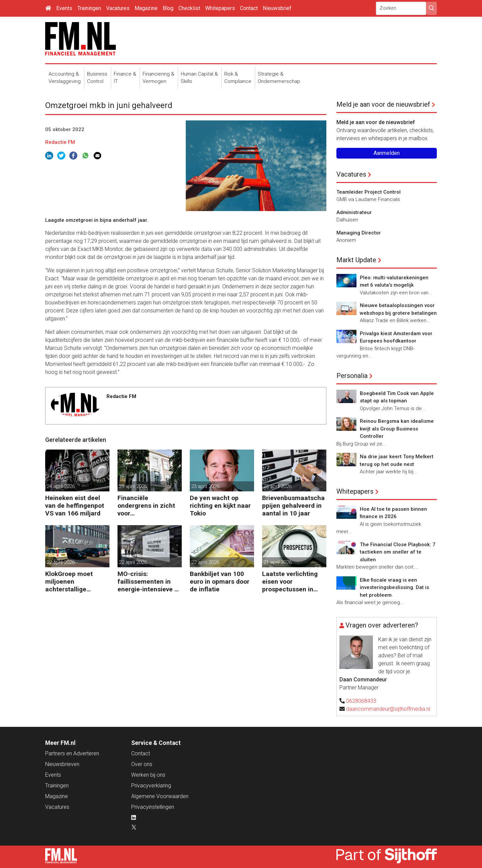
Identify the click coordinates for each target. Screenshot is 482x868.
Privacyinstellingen (153, 807)
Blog (168, 8)
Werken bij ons (148, 775)
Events (64, 8)
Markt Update (356, 260)
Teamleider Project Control (369, 192)
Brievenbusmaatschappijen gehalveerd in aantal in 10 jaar (293, 506)
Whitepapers (220, 8)
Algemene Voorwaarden (160, 796)
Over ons (142, 764)
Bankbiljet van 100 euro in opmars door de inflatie (220, 582)
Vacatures (118, 8)
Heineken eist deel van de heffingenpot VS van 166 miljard (75, 506)
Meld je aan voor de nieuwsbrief (383, 104)
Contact (249, 8)
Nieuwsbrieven (62, 764)
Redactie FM (60, 142)
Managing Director (359, 233)
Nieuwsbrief (277, 8)
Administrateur (354, 212)
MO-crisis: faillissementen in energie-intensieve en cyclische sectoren (150, 582)
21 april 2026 (277, 562)
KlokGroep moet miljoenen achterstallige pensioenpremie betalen (69, 582)
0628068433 (361, 701)
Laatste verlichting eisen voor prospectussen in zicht (290, 582)
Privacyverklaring (151, 786)
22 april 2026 (61, 562)
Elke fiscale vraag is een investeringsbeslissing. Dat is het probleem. (394, 588)
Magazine (146, 8)
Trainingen (89, 8)
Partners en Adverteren (72, 753)
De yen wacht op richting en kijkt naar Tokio (220, 506)
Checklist (189, 8)
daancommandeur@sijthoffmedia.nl (388, 709)
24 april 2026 (61, 486)
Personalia (352, 376)
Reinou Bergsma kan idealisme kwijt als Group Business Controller (397, 429)
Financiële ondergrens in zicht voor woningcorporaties (146, 506)
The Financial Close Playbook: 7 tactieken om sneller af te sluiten (398, 552)
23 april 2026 (133, 486)
